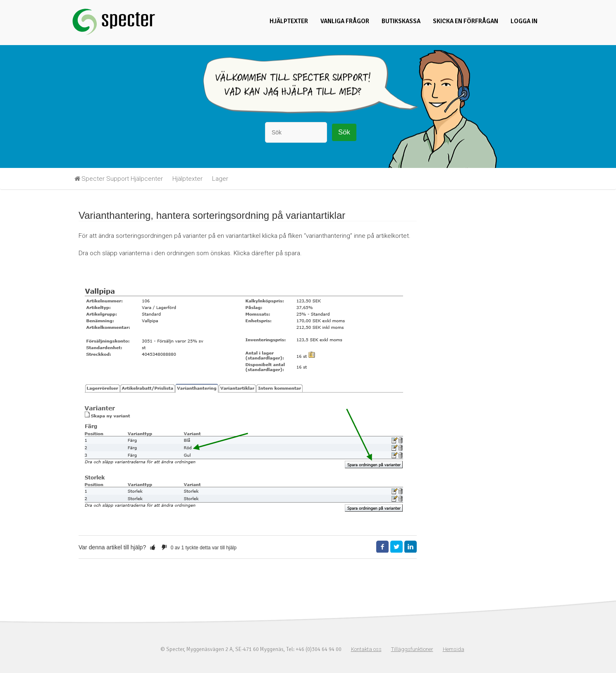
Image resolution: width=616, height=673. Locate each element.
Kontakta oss (366, 649)
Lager (220, 179)
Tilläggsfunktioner (412, 649)
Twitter (396, 547)
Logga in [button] (524, 21)
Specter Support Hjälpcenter (122, 179)
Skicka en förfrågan (466, 21)
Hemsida (454, 649)
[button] (153, 547)
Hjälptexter (289, 21)
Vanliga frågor (345, 21)
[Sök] (296, 132)
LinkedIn (411, 547)
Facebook (382, 547)
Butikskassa (401, 21)
